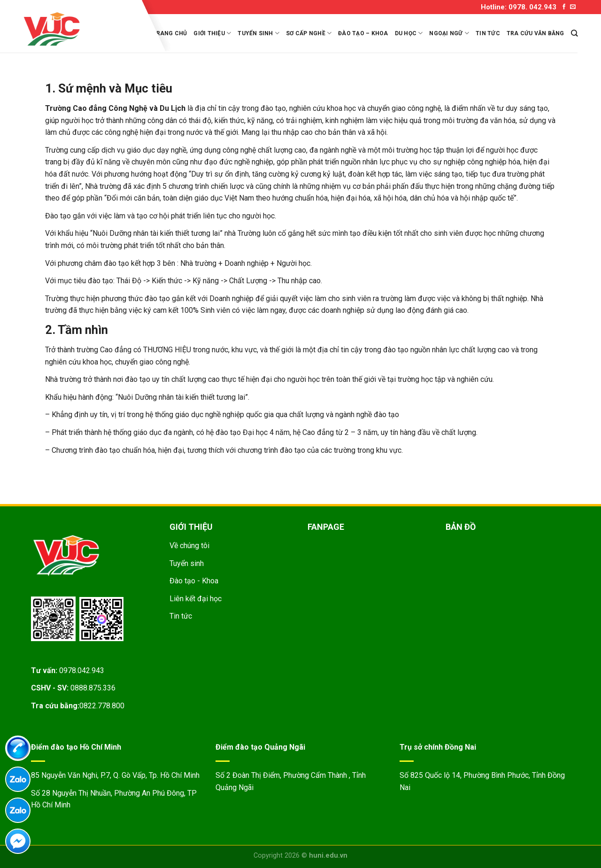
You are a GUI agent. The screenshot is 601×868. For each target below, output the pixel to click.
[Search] (574, 33)
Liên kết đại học (196, 599)
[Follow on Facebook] (564, 7)
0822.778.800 (102, 706)
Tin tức (488, 33)
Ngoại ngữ (449, 33)
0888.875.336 (93, 688)
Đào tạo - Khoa (194, 581)
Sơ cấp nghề (309, 33)
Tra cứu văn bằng (536, 33)
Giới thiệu (212, 33)
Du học (409, 33)
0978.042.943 (82, 670)
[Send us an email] (573, 7)
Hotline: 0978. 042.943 (519, 7)
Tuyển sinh (258, 33)
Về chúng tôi (189, 546)
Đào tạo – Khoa (363, 33)
